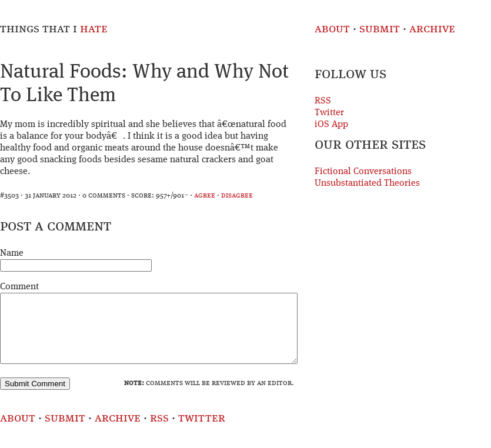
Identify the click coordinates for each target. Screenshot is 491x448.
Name (12, 253)
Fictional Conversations (363, 172)
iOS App (331, 125)
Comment (19, 287)
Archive (432, 29)
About (332, 29)
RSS (323, 101)
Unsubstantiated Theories (367, 183)
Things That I (54, 29)
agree (205, 195)
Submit (380, 29)
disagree (237, 195)
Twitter (329, 113)
